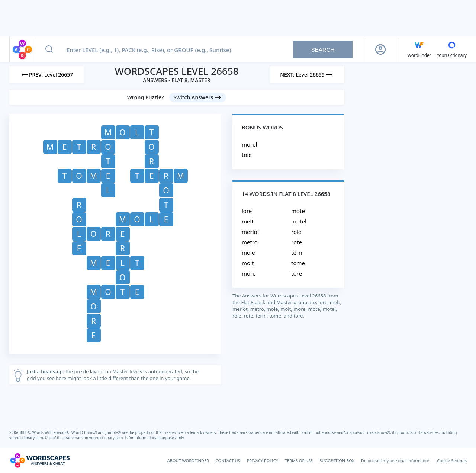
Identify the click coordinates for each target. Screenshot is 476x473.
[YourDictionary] (452, 49)
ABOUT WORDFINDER (188, 461)
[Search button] (49, 49)
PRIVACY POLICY (263, 461)
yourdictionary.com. (27, 438)
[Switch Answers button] (198, 97)
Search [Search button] (323, 50)
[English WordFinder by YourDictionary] (419, 49)
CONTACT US (228, 461)
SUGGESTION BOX (337, 461)
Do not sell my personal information (396, 461)
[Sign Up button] (380, 49)
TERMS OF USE (299, 461)
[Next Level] (307, 75)
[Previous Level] (46, 75)
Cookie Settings (452, 461)
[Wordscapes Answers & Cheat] (40, 460)
